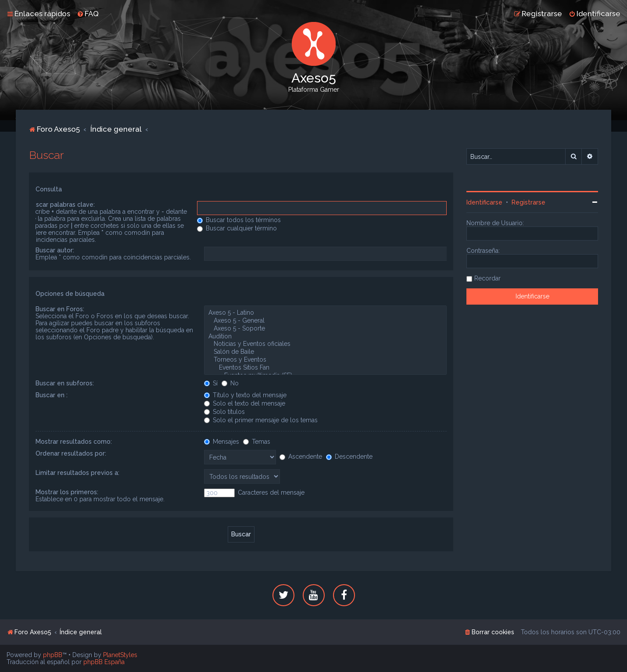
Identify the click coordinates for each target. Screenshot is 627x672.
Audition (325, 337)
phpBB (53, 655)
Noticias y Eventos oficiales (325, 344)
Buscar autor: (55, 250)
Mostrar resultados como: (74, 442)
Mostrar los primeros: (67, 492)
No (230, 383)
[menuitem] (88, 14)
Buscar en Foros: (60, 309)
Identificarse (484, 202)
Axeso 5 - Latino (325, 313)
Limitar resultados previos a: (77, 473)
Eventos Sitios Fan (325, 368)
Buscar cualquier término (237, 228)
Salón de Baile (325, 352)
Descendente (349, 456)
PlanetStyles (120, 655)
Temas (257, 442)
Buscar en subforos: (65, 383)
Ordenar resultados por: (71, 453)
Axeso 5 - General (325, 321)
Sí (211, 383)
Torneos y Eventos (325, 360)
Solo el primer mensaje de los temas (261, 420)
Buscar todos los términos (239, 220)
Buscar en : (52, 395)
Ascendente (301, 456)
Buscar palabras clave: (62, 205)
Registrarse (528, 202)
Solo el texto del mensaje (245, 403)
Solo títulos (224, 412)
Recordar (487, 278)
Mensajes (222, 442)
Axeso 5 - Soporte (325, 329)
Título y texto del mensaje (245, 395)
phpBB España (104, 662)
